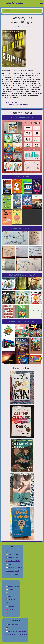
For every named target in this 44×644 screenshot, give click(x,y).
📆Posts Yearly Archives (14, 568)
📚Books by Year (12, 558)
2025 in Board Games (22, 118)
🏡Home (9, 564)
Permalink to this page (11, 102)
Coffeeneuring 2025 (22, 228)
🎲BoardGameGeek (13, 586)
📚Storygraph (11, 613)
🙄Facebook (10, 590)
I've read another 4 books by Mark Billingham (18, 104)
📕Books (9, 551)
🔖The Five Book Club (13, 561)
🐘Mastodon (11, 606)
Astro (17, 625)
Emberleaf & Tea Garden (22, 322)
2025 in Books (22, 177)
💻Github (9, 596)
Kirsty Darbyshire (14, 635)
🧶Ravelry (10, 609)
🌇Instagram (11, 600)
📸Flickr (9, 593)
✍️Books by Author (13, 554)
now (10, 638)
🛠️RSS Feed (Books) (13, 574)
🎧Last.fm (10, 603)
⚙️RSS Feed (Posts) (13, 571)
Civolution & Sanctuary (22, 275)
